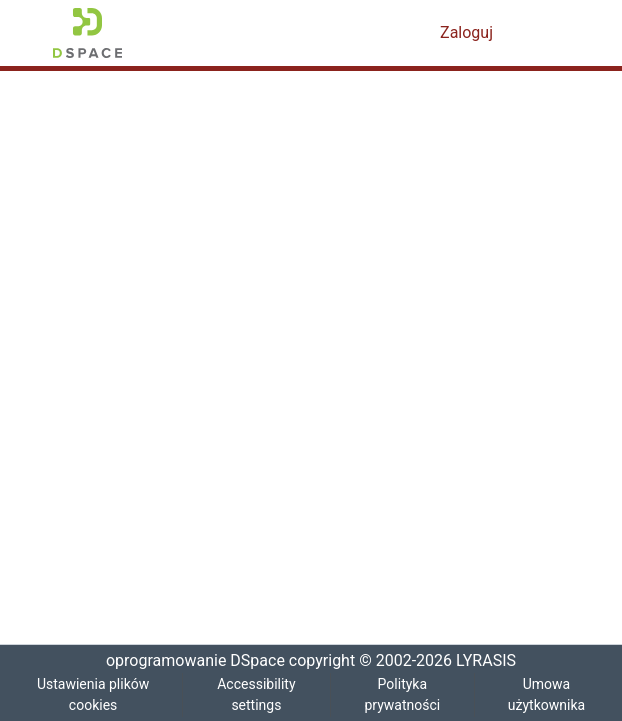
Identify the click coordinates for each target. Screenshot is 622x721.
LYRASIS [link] (489, 661)
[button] (87, 33)
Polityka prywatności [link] (402, 695)
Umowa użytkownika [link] (546, 695)
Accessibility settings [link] (257, 695)
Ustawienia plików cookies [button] (94, 695)
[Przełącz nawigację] (541, 33)
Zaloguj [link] (467, 33)
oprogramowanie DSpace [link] (189, 661)
